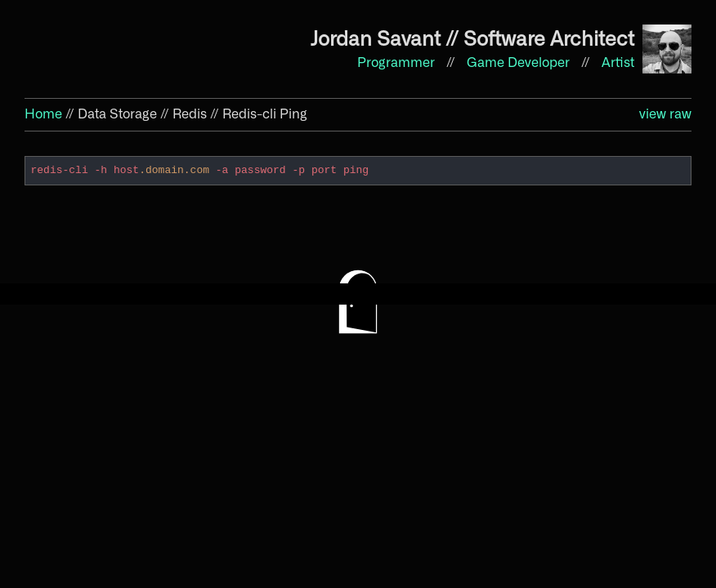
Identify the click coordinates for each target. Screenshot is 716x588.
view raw (665, 114)
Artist (618, 63)
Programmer (398, 63)
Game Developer (520, 63)
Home (43, 114)
